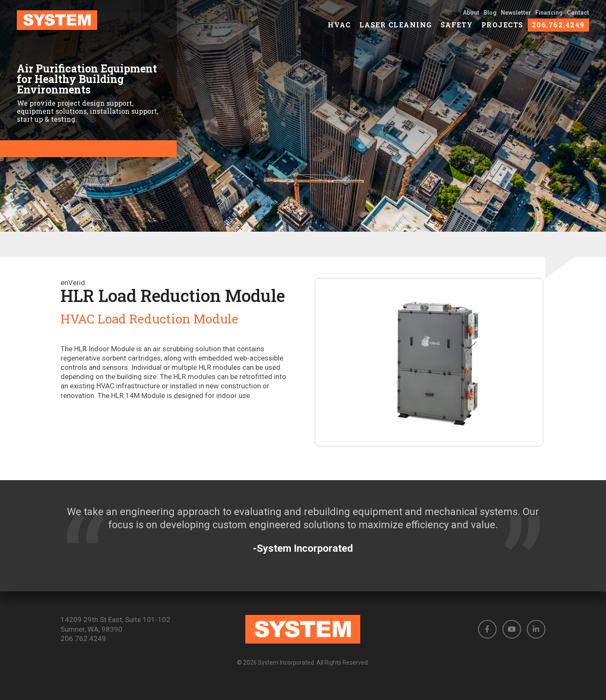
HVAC (339, 30)
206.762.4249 (558, 30)
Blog (490, 18)
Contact (578, 18)
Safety (457, 30)
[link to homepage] (80, 25)
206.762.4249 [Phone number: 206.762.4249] (83, 639)
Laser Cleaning (396, 30)
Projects (502, 30)
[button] (487, 629)
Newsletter (516, 18)
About (471, 18)
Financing (549, 18)
